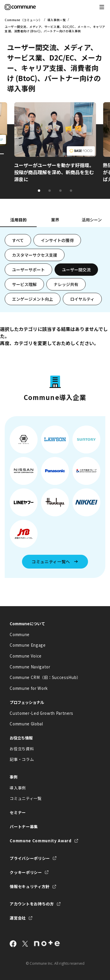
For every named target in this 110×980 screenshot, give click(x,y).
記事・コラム (22, 759)
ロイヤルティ (82, 299)
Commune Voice (26, 656)
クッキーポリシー (26, 872)
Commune (20, 634)
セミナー (18, 812)
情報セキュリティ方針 (30, 886)
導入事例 (18, 788)
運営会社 (18, 918)
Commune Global (26, 724)
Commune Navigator (30, 667)
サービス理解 (24, 284)
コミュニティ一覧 (26, 798)
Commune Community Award (40, 841)
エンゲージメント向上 (33, 299)
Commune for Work (29, 688)
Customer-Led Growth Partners (42, 713)
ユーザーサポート (28, 270)
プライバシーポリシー (30, 858)
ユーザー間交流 (76, 270)
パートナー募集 (24, 827)
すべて (18, 240)
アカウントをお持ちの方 (32, 904)
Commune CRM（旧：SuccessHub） (45, 677)
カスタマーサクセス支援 (35, 255)
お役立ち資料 (22, 749)
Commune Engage (28, 645)
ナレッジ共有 (66, 284)
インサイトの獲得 (57, 240)
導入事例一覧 (56, 20)
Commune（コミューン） (23, 20)
